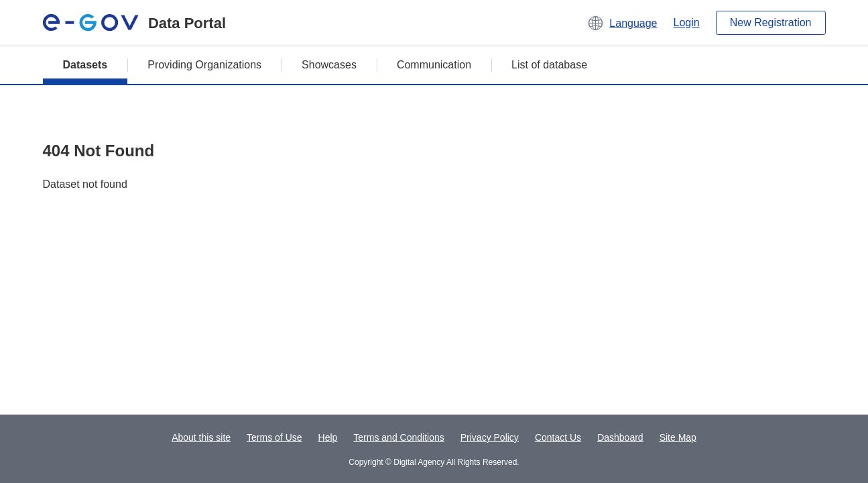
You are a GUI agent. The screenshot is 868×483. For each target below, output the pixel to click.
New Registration (771, 22)
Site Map (678, 437)
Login (687, 22)
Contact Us (558, 437)
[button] (622, 23)
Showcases (329, 65)
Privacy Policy (490, 437)
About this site (201, 437)
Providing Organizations (204, 65)
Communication (434, 65)
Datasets (85, 65)
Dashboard (620, 437)
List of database (549, 65)
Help (328, 437)
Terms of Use (274, 437)
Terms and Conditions (398, 437)
